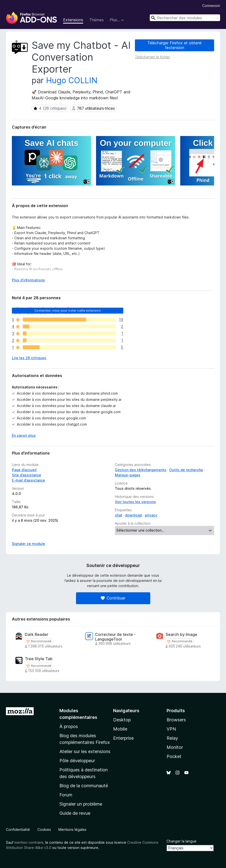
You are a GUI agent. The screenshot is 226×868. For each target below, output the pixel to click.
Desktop (122, 720)
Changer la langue (182, 841)
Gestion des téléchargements (141, 470)
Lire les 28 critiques (29, 358)
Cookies (44, 829)
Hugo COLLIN (72, 80)
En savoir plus (24, 435)
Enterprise (123, 738)
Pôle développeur (77, 761)
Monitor (175, 747)
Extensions (73, 20)
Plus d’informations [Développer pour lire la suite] (28, 280)
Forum (66, 795)
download (133, 515)
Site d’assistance (26, 475)
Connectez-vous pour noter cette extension (68, 311)
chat (119, 515)
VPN (171, 729)
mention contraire (29, 842)
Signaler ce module (28, 544)
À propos (69, 726)
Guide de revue (75, 813)
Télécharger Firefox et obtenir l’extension (175, 45)
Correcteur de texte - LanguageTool (115, 637)
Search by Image (181, 635)
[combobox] (185, 18)
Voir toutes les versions (135, 502)
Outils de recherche (186, 470)
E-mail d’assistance (28, 480)
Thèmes (96, 20)
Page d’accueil (24, 470)
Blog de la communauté (84, 786)
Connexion (211, 6)
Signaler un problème (81, 804)
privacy (151, 515)
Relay (172, 738)
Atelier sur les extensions (85, 751)
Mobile (120, 729)
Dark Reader (37, 635)
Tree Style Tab (39, 659)
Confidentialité (18, 829)
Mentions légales (72, 829)
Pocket (174, 756)
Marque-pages (128, 475)
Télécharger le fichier (152, 57)
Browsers (176, 720)
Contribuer (113, 598)
